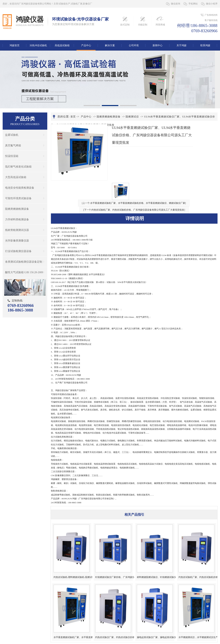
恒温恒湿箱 (12, 156)
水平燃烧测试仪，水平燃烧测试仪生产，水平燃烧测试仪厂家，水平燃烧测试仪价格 (197, 637)
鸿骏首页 (15, 45)
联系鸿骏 (205, 45)
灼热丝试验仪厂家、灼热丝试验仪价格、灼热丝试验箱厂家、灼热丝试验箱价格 (114, 637)
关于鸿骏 (181, 45)
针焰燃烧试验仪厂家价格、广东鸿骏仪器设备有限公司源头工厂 (114, 577)
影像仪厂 (88, 4)
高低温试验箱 (62, 45)
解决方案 (110, 45)
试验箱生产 (64, 4)
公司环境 (134, 45)
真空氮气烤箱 (13, 145)
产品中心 (86, 45)
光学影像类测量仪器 (17, 241)
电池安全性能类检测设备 (20, 188)
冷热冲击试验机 (38, 45)
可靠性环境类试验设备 (18, 198)
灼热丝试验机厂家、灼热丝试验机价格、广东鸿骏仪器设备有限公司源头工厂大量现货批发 (197, 577)
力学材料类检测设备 (17, 219)
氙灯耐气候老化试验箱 (18, 167)
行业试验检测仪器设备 (18, 251)
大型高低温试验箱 (16, 177)
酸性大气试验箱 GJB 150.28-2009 (24, 272)
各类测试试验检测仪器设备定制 (24, 262)
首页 (73, 117)
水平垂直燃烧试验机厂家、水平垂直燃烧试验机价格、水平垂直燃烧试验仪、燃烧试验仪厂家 (72, 637)
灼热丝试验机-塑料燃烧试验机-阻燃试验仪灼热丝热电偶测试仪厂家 (72, 577)
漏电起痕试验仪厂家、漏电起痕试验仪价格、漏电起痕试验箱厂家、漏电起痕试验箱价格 (156, 637)
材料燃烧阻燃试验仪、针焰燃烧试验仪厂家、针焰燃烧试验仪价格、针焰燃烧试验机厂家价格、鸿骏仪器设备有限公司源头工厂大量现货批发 (156, 577)
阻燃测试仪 (132, 117)
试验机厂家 (77, 4)
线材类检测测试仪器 (17, 230)
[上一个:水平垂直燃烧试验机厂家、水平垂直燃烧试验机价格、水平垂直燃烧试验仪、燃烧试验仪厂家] (134, 203)
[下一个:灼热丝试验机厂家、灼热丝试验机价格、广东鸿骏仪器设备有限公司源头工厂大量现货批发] (134, 210)
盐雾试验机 (12, 135)
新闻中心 (158, 45)
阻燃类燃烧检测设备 (17, 209)
